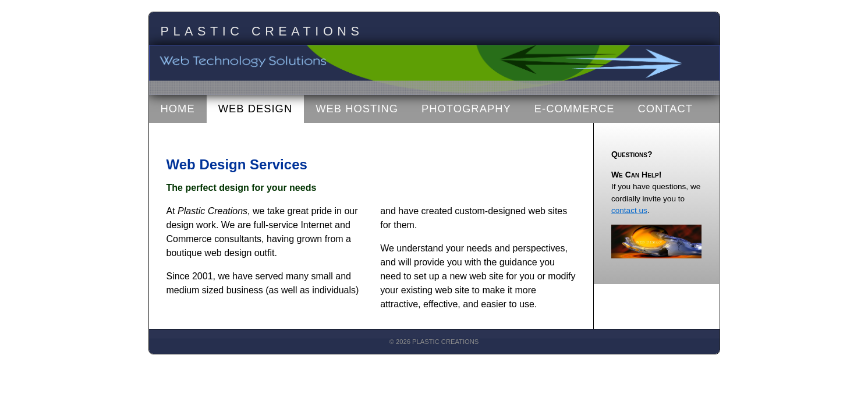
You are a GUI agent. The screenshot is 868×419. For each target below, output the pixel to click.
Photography (466, 109)
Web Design (256, 109)
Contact (665, 109)
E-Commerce (575, 109)
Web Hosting (357, 109)
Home (178, 109)
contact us (629, 210)
